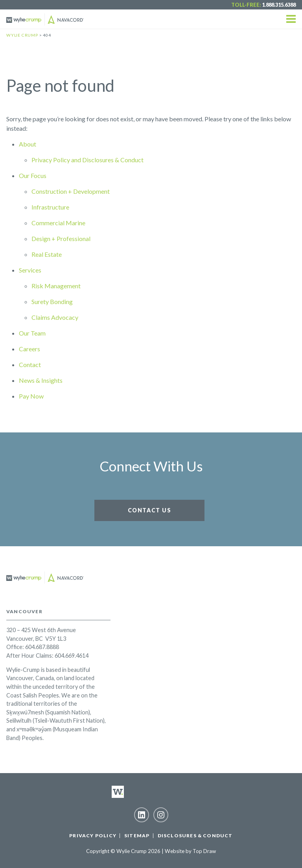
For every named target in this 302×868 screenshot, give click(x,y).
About (28, 144)
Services (30, 270)
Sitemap (137, 836)
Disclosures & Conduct (195, 836)
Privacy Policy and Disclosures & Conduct (87, 160)
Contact (30, 364)
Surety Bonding (52, 301)
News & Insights (41, 380)
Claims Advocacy (55, 317)
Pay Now (31, 396)
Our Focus (33, 175)
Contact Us (150, 510)
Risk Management (56, 286)
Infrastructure (50, 207)
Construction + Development (71, 191)
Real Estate (47, 254)
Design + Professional (61, 238)
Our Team (32, 333)
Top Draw (204, 851)
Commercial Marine (58, 223)
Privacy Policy (93, 836)
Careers (29, 349)
